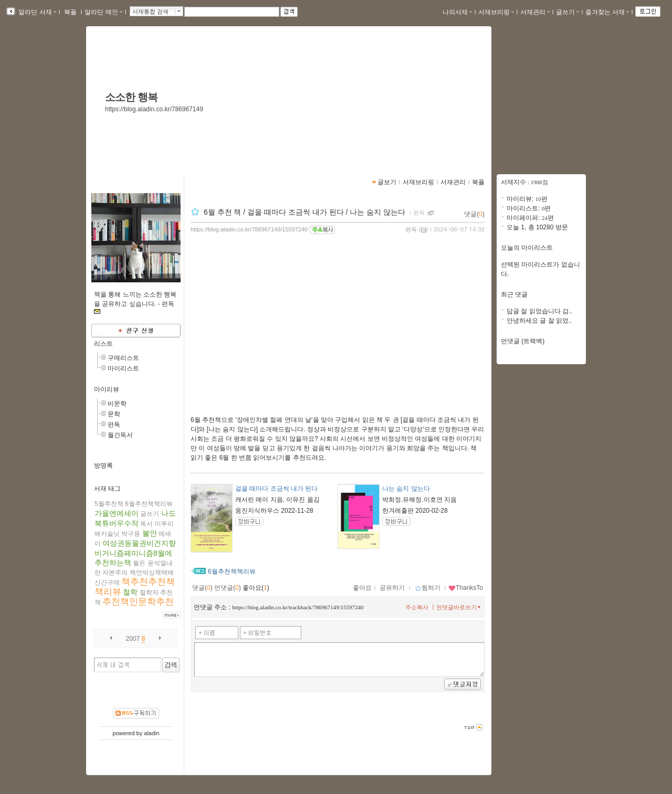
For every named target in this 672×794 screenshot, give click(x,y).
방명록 (103, 465)
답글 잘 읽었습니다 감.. (539, 311)
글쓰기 (568, 12)
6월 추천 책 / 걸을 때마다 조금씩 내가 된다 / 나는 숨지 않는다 (306, 212)
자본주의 (115, 573)
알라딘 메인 (103, 12)
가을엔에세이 (117, 513)
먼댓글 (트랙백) (523, 341)
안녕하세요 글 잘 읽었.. (539, 321)
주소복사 (417, 607)
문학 (114, 414)
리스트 (103, 344)
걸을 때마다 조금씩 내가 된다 (276, 489)
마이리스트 (123, 368)
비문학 (117, 404)
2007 (133, 639)
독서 (146, 524)
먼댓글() (228, 588)
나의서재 (457, 12)
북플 (71, 12)
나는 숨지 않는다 (406, 489)
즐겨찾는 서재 (607, 12)
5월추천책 (109, 504)
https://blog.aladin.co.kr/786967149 (154, 109)
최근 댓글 (514, 294)
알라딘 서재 (36, 12)
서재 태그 (107, 489)
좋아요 (362, 588)
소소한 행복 (131, 97)
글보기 (387, 182)
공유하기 (392, 588)
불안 (150, 533)
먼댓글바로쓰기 (459, 607)
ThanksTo (466, 588)
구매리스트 (123, 358)
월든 (139, 563)
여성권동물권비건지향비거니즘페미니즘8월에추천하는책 (135, 553)
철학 (130, 592)
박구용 (131, 534)
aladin (151, 733)
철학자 (149, 592)
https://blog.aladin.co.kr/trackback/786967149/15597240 (298, 607)
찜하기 (428, 588)
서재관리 (535, 12)
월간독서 (120, 435)
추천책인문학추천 (138, 602)
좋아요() (256, 588)
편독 (114, 425)
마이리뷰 (107, 389)
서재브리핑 (496, 12)
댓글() (474, 214)
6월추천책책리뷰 (149, 504)
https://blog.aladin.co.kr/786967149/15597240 (249, 229)
